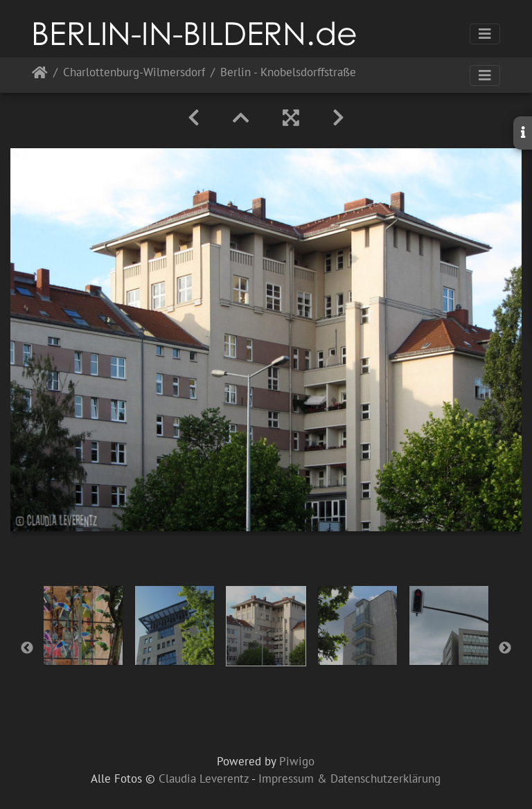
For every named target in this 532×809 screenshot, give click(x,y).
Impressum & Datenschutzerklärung (349, 779)
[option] (83, 625)
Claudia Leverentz (204, 779)
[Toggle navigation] (485, 34)
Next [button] (505, 648)
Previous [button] (27, 648)
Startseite (40, 75)
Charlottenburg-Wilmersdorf (134, 73)
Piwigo (297, 761)
